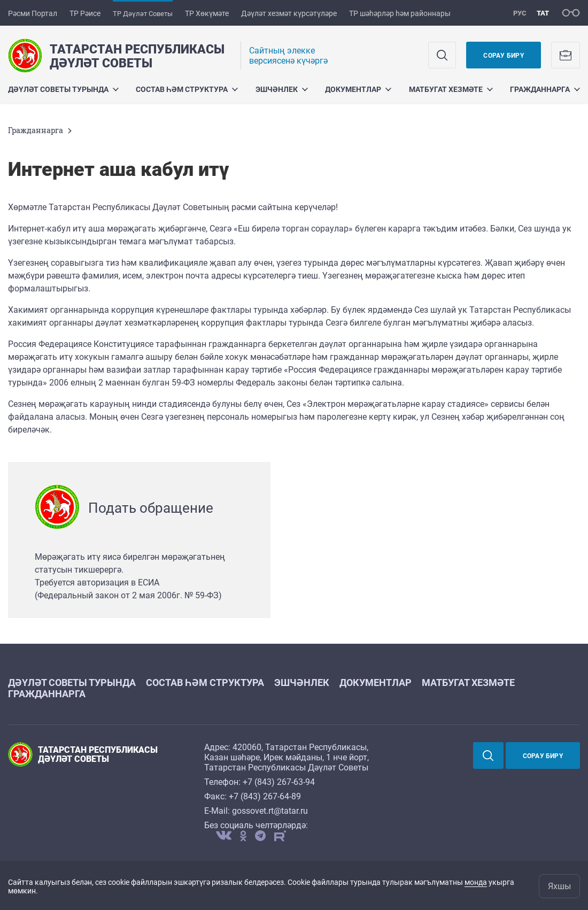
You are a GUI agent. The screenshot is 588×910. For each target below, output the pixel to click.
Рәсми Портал (33, 13)
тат (543, 13)
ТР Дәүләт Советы (143, 14)
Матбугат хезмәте (451, 89)
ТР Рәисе (85, 13)
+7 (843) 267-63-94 (279, 782)
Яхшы (559, 886)
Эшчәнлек (282, 89)
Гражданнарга (545, 89)
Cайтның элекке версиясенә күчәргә (288, 56)
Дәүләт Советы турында (63, 89)
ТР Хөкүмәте (207, 13)
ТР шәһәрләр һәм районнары (400, 13)
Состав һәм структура (187, 89)
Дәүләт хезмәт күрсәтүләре (289, 13)
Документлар (358, 89)
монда (476, 882)
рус (520, 13)
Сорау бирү (503, 56)
